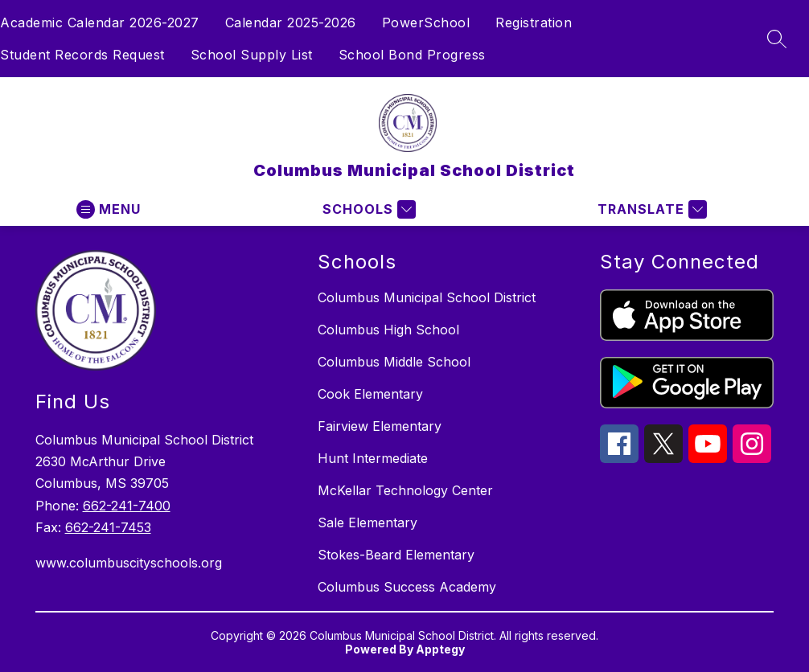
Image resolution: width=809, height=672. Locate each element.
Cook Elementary (370, 394)
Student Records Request (82, 55)
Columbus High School (388, 330)
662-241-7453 (108, 527)
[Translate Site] (650, 209)
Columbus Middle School (394, 362)
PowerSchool (426, 23)
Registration (534, 23)
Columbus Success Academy (407, 587)
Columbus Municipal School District (427, 297)
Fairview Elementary (380, 426)
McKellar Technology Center (405, 490)
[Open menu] (109, 209)
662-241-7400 (127, 506)
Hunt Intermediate (373, 458)
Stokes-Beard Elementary (396, 555)
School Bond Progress (412, 55)
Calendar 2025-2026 (291, 23)
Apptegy (440, 649)
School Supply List (252, 55)
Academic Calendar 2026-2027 (100, 23)
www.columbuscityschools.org (129, 563)
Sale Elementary (368, 522)
